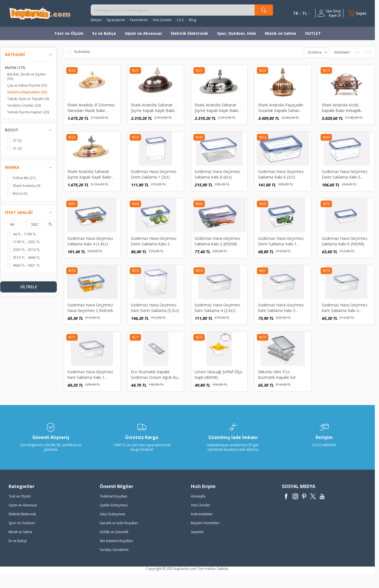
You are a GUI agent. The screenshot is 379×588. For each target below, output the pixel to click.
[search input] (182, 10)
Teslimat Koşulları (114, 496)
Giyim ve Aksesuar (143, 33)
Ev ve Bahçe (104, 33)
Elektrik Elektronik (189, 33)
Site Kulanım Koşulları (116, 541)
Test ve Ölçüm (69, 33)
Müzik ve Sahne (280, 33)
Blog (193, 20)
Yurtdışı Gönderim (114, 550)
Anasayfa (198, 496)
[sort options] (317, 52)
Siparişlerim (116, 20)
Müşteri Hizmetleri (205, 523)
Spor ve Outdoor (22, 523)
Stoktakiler (79, 52)
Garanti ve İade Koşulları (119, 523)
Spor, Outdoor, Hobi (237, 33)
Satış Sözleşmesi (112, 514)
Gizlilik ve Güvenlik (114, 532)
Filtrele (28, 287)
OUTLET (313, 33)
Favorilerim (139, 20)
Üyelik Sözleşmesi (114, 505)
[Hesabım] (329, 13)
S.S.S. (180, 20)
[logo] (40, 13)
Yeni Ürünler (162, 20)
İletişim (96, 20)
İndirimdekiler (202, 514)
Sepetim (197, 532)
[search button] (264, 10)
